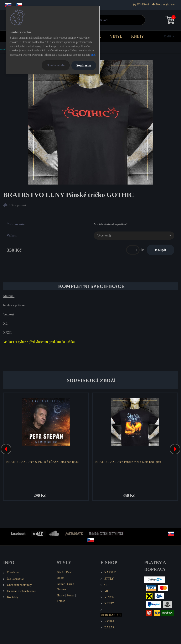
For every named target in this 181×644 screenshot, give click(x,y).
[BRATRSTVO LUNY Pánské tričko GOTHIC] (90, 122)
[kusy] (133, 250)
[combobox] (134, 236)
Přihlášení (143, 4)
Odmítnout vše (56, 65)
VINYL (116, 36)
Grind (71, 584)
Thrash (61, 601)
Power (71, 595)
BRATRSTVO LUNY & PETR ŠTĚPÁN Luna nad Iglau (42, 462)
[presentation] (6, 449)
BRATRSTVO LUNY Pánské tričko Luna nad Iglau (128, 462)
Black (60, 572)
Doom (61, 578)
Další (168, 36)
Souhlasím (84, 65)
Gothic (61, 584)
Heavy (61, 595)
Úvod (3, 49)
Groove (61, 589)
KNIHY (138, 36)
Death (69, 572)
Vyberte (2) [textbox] (104, 235)
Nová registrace (165, 4)
